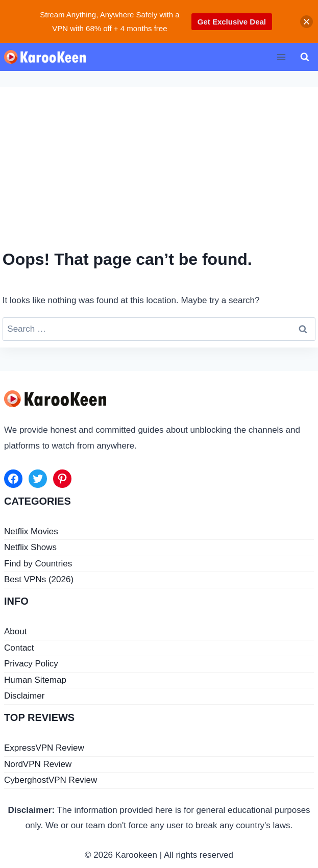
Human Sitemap (35, 680)
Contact (19, 648)
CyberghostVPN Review (51, 780)
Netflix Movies (31, 531)
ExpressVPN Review (44, 748)
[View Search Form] (305, 57)
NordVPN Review (38, 764)
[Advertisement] (159, 170)
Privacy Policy (31, 664)
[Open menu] (281, 57)
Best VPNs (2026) (39, 579)
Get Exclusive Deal (232, 22)
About (15, 631)
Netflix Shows (30, 547)
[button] (307, 22)
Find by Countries (38, 564)
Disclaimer (24, 696)
